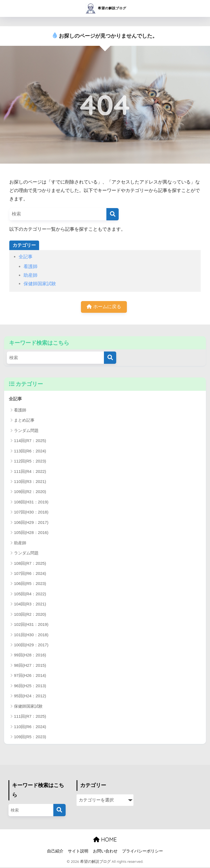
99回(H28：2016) (30, 656)
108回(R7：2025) (30, 564)
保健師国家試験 (40, 284)
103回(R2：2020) (30, 615)
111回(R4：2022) (30, 472)
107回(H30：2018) (31, 513)
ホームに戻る (104, 307)
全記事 (26, 257)
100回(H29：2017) (31, 646)
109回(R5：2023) (30, 738)
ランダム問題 (26, 431)
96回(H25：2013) (30, 687)
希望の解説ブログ (106, 8)
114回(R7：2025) (30, 441)
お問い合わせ (105, 852)
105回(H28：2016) (31, 533)
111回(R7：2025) (30, 717)
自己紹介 (55, 852)
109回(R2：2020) (30, 493)
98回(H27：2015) (30, 666)
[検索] (113, 214)
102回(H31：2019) (31, 625)
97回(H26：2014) (30, 676)
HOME (105, 840)
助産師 (30, 275)
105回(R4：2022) (30, 595)
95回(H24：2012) (30, 697)
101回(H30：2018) (31, 636)
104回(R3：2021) (30, 605)
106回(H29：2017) (31, 523)
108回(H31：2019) (31, 503)
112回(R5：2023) (30, 462)
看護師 (30, 267)
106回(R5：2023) (30, 584)
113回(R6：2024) (30, 452)
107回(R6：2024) (30, 574)
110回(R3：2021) (30, 482)
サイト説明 (78, 852)
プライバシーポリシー (142, 852)
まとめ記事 (24, 421)
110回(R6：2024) (30, 727)
